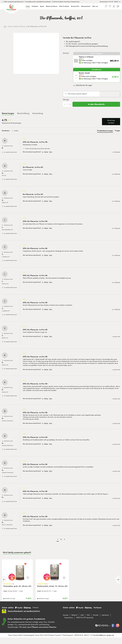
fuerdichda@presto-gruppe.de (104, 635)
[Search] (19, 131)
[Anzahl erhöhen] (70, 104)
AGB (82, 615)
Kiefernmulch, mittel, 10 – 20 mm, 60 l (52, 586)
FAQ (88, 615)
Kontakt (96, 615)
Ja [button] (43, 152)
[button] (58, 540)
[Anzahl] (67, 104)
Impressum (105, 615)
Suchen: (11, 129)
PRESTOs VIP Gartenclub (85, 618)
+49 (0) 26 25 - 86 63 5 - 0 (83, 635)
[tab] (23, 113)
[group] (12, 120)
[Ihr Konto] (114, 6)
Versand (66, 615)
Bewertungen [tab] (8, 113)
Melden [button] (46, 152)
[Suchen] (106, 6)
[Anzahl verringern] (65, 104)
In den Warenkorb (96, 104)
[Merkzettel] (110, 6)
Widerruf (74, 615)
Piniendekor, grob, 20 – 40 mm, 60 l (17, 586)
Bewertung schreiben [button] (111, 122)
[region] (30, 56)
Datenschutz (69, 618)
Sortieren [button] (6, 131)
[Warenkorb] (118, 6)
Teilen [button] (51, 152)
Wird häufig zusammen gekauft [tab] (17, 552)
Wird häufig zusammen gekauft (77, 94)
